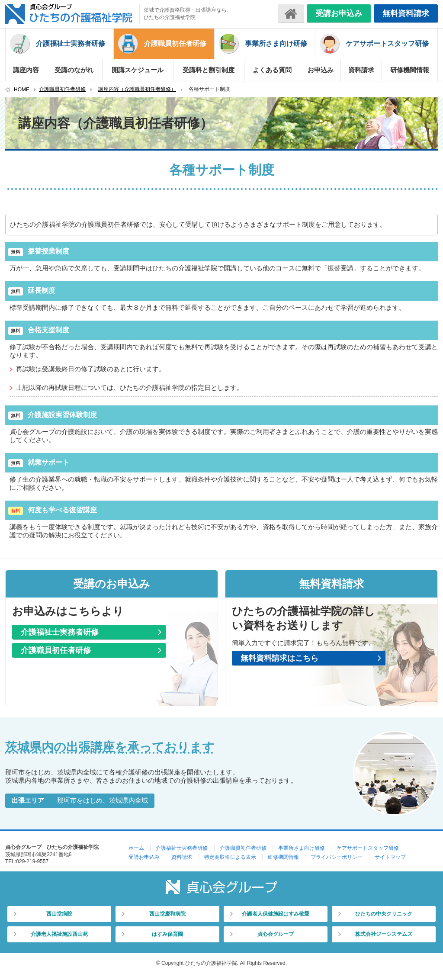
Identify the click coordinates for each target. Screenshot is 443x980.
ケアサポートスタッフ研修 (387, 43)
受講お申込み (339, 13)
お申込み (321, 70)
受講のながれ (74, 70)
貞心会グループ (276, 934)
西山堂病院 (59, 914)
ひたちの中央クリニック (384, 914)
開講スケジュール (138, 70)
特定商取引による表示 (230, 857)
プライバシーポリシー (337, 857)
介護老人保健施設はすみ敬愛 (276, 914)
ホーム (136, 848)
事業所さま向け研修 (276, 43)
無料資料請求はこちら (279, 658)
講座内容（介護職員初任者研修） (137, 89)
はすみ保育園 (167, 934)
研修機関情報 (410, 70)
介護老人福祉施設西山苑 (59, 934)
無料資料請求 (406, 13)
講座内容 (26, 70)
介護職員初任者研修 (175, 43)
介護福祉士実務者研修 (71, 43)
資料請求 (361, 70)
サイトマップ (390, 857)
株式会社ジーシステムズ (384, 934)
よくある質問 (272, 70)
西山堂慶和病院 (167, 914)
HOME (22, 90)
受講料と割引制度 (209, 70)
